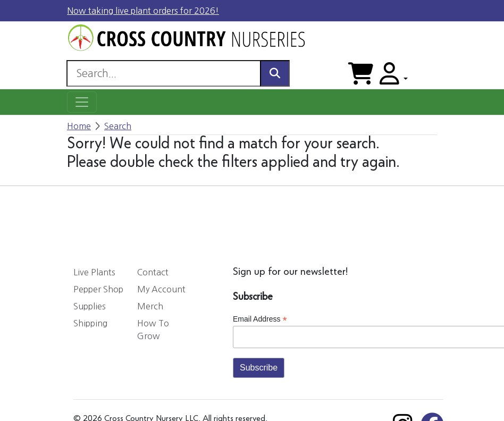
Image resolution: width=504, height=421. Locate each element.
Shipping (90, 323)
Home (79, 126)
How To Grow (153, 330)
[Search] (163, 73)
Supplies (90, 306)
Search (118, 126)
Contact (153, 272)
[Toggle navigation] (82, 102)
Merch (150, 306)
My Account (161, 289)
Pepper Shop (98, 289)
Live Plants (94, 272)
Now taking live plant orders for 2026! (143, 11)
